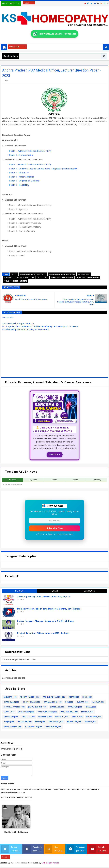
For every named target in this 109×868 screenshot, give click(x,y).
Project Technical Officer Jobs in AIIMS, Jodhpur (43, 633)
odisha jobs (77, 717)
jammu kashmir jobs (37, 707)
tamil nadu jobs (56, 722)
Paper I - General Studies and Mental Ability (30, 151)
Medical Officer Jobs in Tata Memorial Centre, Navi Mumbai (49, 609)
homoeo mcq (84, 274)
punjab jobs (9, 722)
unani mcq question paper (88, 278)
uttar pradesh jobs (13, 727)
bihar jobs (87, 697)
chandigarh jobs (11, 702)
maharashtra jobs (69, 712)
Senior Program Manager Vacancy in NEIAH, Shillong (45, 621)
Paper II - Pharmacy (19, 173)
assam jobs (74, 697)
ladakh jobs (9, 712)
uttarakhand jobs (34, 727)
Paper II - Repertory (19, 185)
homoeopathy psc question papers (19, 278)
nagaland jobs (45, 717)
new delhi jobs (62, 717)
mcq (39, 278)
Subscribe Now (54, 528)
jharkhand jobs (57, 707)
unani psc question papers (16, 281)
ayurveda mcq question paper (33, 274)
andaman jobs (10, 697)
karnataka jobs (75, 707)
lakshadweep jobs (26, 712)
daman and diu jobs (53, 702)
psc (46, 278)
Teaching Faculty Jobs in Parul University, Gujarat (44, 597)
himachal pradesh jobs (14, 707)
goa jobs (69, 702)
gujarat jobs (83, 702)
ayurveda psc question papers (62, 274)
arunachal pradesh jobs (54, 697)
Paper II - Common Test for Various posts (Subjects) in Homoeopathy (43, 169)
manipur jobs (87, 712)
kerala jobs (91, 707)
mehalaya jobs (28, 717)
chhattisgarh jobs (31, 702)
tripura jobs (91, 722)
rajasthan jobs (25, 722)
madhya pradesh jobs (47, 712)
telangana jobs (74, 722)
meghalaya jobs (11, 717)
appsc (14, 274)
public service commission (62, 278)
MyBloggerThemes (50, 863)
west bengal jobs (54, 727)
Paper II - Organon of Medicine (24, 181)
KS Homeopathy (18, 863)
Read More (55, 455)
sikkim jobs (40, 722)
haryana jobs (98, 702)
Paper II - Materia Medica (22, 177)
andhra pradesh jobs (30, 697)
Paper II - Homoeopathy (21, 155)
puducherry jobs (94, 717)
